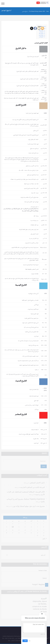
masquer (44, 27)
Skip (29, 641)
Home (48, 11)
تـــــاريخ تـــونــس (26, 11)
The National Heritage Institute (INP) (38, 11)
